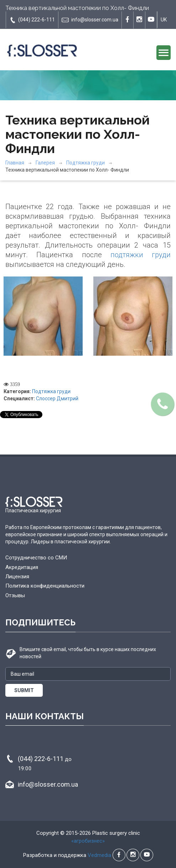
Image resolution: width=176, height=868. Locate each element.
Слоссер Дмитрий (57, 399)
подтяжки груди (141, 255)
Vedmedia (99, 855)
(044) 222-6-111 (32, 20)
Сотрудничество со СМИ (36, 558)
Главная (15, 163)
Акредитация (22, 567)
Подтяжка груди (86, 163)
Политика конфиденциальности (45, 586)
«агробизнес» (88, 841)
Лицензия (17, 577)
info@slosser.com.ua (90, 20)
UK (164, 20)
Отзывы (15, 595)
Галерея (45, 163)
